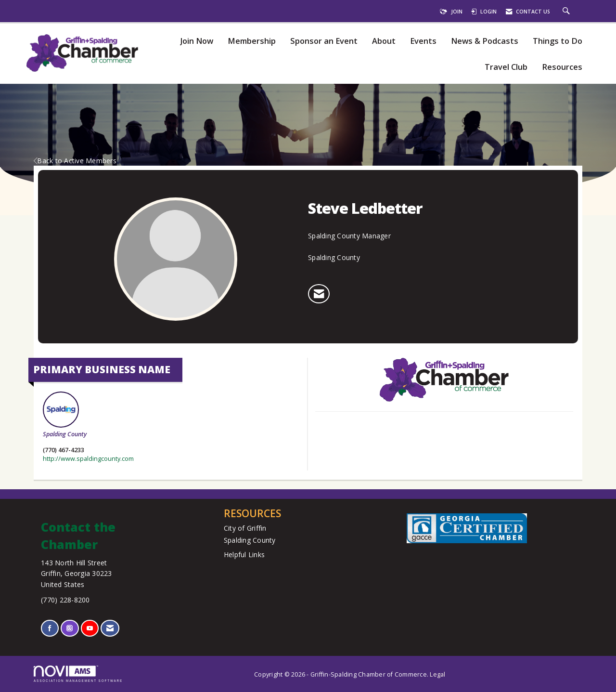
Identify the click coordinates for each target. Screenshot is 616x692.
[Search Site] (567, 12)
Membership (252, 41)
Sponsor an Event (324, 41)
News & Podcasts (485, 41)
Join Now (197, 41)
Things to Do (558, 41)
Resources (562, 67)
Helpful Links (244, 555)
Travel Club (506, 67)
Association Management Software (78, 674)
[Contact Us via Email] (110, 628)
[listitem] (319, 294)
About (384, 41)
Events (423, 41)
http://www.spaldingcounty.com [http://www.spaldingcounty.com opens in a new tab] (88, 459)
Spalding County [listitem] (65, 415)
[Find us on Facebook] (50, 628)
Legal (437, 674)
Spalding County (250, 540)
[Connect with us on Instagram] (70, 628)
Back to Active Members (75, 161)
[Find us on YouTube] (90, 628)
